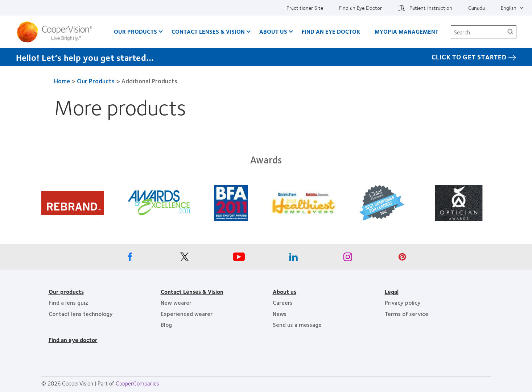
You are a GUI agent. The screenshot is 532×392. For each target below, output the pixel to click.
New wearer (176, 302)
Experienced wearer (187, 314)
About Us (273, 31)
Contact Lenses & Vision (208, 31)
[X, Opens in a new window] (185, 259)
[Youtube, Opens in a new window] (239, 259)
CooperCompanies (137, 383)
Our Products (135, 31)
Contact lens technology (81, 314)
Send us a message (297, 324)
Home (62, 81)
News (280, 314)
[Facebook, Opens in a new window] (130, 259)
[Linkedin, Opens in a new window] (293, 259)
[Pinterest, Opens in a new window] (402, 259)
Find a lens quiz (68, 302)
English (509, 8)
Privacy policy (403, 302)
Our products (66, 291)
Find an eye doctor (73, 340)
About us (284, 291)
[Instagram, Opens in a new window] (348, 259)
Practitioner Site (305, 8)
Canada (477, 8)
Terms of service (407, 314)
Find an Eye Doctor (360, 8)
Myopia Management (407, 31)
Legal (392, 291)
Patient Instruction (431, 8)
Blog (166, 324)
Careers (283, 302)
